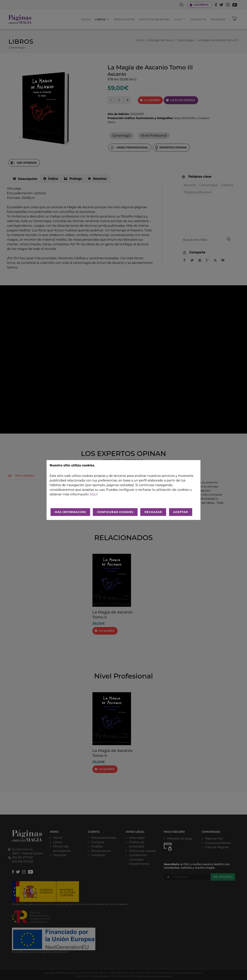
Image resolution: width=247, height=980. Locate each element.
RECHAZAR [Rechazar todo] (153, 512)
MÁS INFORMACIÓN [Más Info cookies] (70, 512)
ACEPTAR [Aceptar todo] (181, 512)
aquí (94, 494)
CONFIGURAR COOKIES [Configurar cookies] (115, 512)
